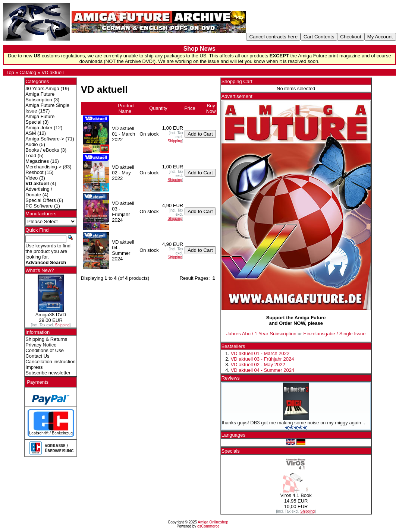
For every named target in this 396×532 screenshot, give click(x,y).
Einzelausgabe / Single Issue (335, 334)
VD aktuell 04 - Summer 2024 (263, 370)
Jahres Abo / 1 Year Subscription (261, 334)
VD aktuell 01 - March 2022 (260, 353)
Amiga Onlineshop (213, 522)
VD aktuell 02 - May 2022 (258, 365)
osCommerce (208, 526)
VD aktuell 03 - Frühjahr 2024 (263, 359)
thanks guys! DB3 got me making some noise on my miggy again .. (293, 423)
